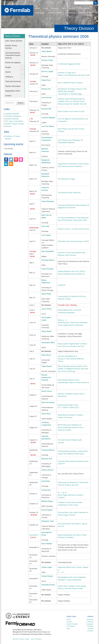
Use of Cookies (36, 639)
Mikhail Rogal (47, 501)
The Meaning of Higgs (66, 179)
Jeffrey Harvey (48, 470)
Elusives (8, 126)
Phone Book (84, 8)
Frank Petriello (48, 269)
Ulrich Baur (46, 414)
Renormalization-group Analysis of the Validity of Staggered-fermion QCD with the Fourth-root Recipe (73, 369)
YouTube (90, 626)
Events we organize (13, 63)
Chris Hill (45, 226)
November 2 (34, 535)
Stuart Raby (46, 294)
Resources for (85, 13)
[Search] (84, 3)
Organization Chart (13, 91)
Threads (90, 628)
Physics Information (13, 86)
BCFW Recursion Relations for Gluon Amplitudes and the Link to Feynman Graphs (71, 427)
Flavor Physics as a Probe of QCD (71, 111)
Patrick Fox (46, 89)
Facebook (90, 619)
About (46, 8)
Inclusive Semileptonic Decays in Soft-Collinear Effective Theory (71, 359)
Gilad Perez (46, 80)
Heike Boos (46, 355)
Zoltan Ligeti (47, 567)
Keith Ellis (46, 481)
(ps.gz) (61, 442)
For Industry (71, 626)
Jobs (64, 8)
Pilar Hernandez (48, 402)
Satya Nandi (46, 331)
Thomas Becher (48, 450)
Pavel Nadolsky (48, 201)
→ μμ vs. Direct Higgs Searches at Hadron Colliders (71, 495)
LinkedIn (90, 631)
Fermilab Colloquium (13, 116)
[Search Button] (96, 3)
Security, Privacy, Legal (21, 639)
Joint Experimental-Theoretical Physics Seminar (13, 55)
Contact (72, 8)
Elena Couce (47, 391)
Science (55, 8)
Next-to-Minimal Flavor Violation (70, 83)
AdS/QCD (62, 285)
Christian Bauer (48, 260)
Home (37, 8)
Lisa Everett (46, 98)
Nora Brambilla (48, 251)
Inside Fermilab (72, 624)
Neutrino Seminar (12, 119)
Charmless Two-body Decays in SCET (73, 241)
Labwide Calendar (12, 114)
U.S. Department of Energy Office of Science (35, 634)
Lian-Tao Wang (48, 126)
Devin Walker (47, 544)
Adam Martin (47, 51)
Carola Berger (47, 576)
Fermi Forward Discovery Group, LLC (36, 632)
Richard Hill (46, 109)
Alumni (8, 72)
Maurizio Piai (47, 459)
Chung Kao (46, 490)
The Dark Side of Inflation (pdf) (70, 440)
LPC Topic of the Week (14, 121)
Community (70, 13)
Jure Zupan (46, 235)
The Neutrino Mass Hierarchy (69, 193)
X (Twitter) (90, 622)
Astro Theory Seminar (14, 41)
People (8, 67)
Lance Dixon (47, 309)
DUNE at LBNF (55, 13)
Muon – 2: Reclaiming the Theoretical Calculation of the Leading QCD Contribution (73, 323)
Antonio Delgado (48, 118)
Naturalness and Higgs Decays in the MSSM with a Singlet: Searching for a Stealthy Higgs (72, 91)
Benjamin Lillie (48, 521)
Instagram (90, 624)
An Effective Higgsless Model (69, 64)
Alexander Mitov (48, 343)
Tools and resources (13, 81)
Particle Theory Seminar (11, 47)
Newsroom (40, 13)
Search (20, 103)
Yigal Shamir (47, 366)
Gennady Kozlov (48, 585)
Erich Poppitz (47, 510)
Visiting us (9, 77)
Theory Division (79, 28)
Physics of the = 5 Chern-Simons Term (74, 229)
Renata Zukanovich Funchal (46, 377)
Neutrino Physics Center (14, 124)
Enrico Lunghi (47, 71)
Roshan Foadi (47, 60)
